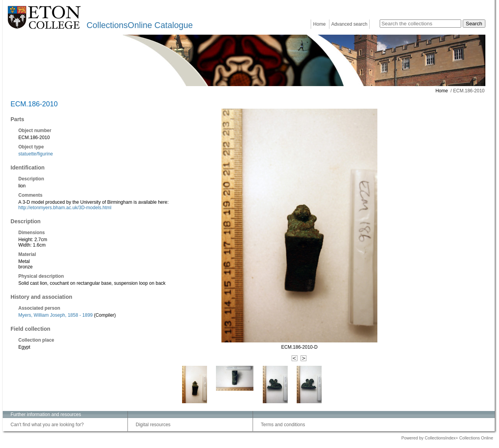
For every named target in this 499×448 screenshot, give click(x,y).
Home (319, 24)
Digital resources (153, 425)
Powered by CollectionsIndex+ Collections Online (447, 438)
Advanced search (349, 24)
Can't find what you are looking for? (47, 425)
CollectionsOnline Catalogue (140, 25)
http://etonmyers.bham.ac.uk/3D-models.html (65, 208)
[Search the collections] (420, 24)
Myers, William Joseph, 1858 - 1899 (56, 315)
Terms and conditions (283, 425)
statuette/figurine (36, 154)
